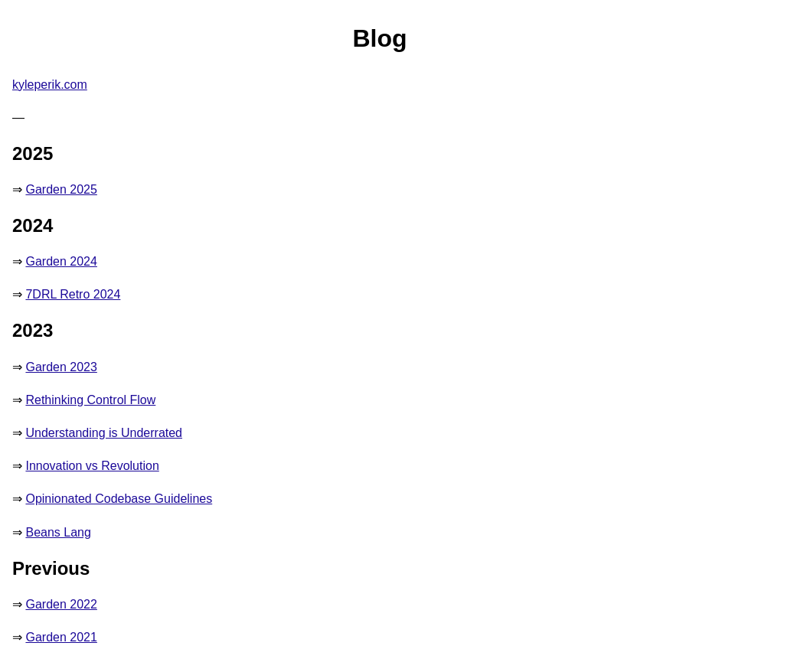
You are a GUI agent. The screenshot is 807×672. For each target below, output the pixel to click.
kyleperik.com (50, 85)
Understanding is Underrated (104, 433)
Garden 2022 (61, 604)
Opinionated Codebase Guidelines (119, 499)
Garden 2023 (61, 367)
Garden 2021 (61, 637)
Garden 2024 (61, 261)
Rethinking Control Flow (90, 400)
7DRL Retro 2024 (73, 294)
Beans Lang (58, 532)
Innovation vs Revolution (92, 466)
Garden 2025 (61, 189)
